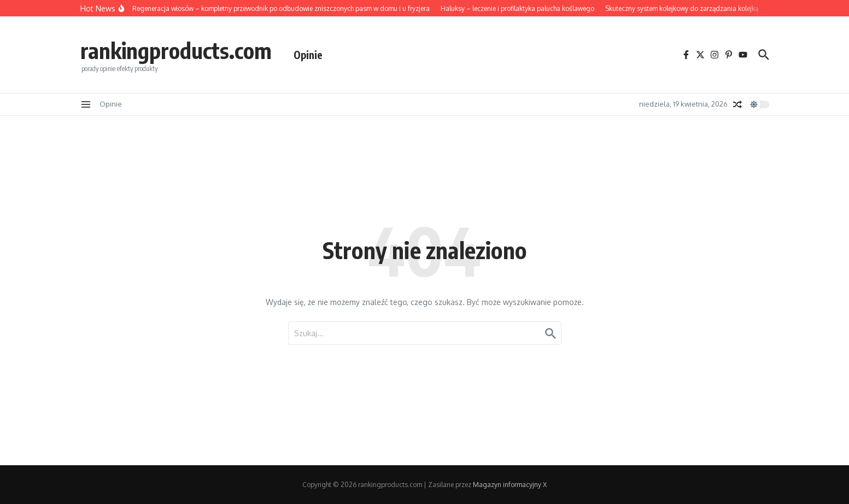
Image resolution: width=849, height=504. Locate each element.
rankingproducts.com (176, 50)
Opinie (308, 55)
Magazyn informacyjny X (510, 485)
